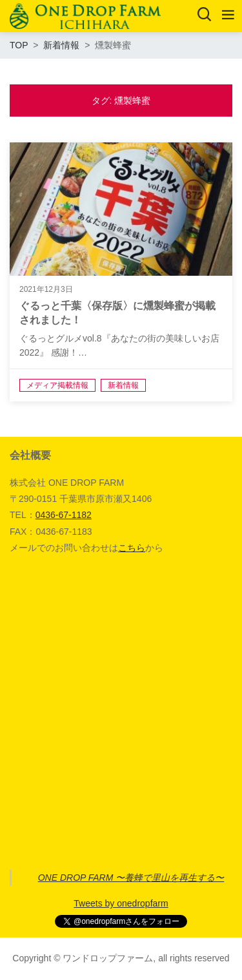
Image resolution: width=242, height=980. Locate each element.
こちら (132, 548)
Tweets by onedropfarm (121, 903)
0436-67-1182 (64, 515)
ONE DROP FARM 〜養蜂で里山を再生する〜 (131, 878)
